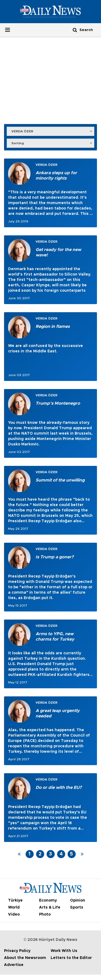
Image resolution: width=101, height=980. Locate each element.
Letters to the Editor (71, 958)
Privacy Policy (17, 951)
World (14, 907)
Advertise (14, 965)
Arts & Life (50, 907)
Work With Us (64, 951)
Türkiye (15, 900)
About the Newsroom (25, 958)
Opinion (78, 900)
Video (14, 914)
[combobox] (50, 131)
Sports (77, 907)
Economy (48, 900)
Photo (45, 914)
